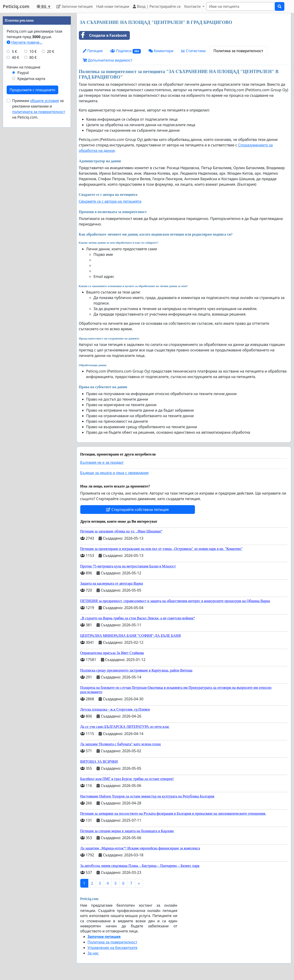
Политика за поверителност (238, 51)
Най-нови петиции (113, 6)
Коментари (161, 51)
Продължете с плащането (32, 228)
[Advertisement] (37, 82)
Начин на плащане (24, 205)
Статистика (193, 51)
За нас (93, 953)
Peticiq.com (16, 6)
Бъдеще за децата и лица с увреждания (114, 473)
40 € (16, 195)
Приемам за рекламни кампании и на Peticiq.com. (39, 247)
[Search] (241, 6)
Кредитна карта (31, 217)
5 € (14, 189)
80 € (33, 195)
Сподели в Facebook (103, 35)
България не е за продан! (102, 463)
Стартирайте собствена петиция (137, 510)
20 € (51, 189)
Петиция (93, 51)
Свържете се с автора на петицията (110, 201)
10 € (33, 189)
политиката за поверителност (39, 250)
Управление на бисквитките (113, 948)
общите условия (44, 239)
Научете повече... (24, 180)
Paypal (23, 211)
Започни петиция (74, 6)
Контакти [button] (193, 6)
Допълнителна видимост (108, 60)
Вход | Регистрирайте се (157, 6)
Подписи (126, 51)
